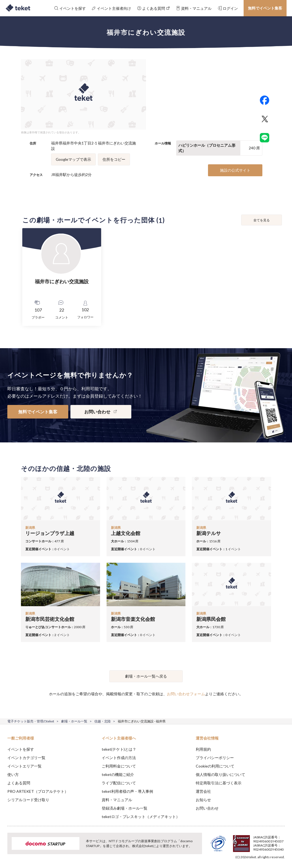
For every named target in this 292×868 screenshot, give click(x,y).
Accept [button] (273, 841)
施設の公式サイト (235, 170)
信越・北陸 (102, 721)
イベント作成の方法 (119, 758)
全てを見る (262, 220)
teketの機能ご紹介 (118, 774)
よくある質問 (19, 783)
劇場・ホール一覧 (74, 721)
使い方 (13, 774)
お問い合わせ (207, 808)
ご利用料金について (119, 766)
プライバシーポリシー (215, 758)
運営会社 (203, 791)
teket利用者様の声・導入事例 (127, 791)
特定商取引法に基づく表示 (219, 783)
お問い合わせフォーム (186, 694)
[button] (7, 848)
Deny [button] (245, 841)
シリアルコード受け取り (28, 800)
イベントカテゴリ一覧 (26, 758)
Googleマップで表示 (73, 159)
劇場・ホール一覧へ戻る (146, 676)
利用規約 (203, 749)
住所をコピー (114, 159)
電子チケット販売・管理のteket (31, 721)
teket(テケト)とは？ (119, 749)
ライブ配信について (119, 783)
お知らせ (203, 800)
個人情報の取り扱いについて (220, 774)
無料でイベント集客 (265, 8)
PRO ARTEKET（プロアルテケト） (38, 791)
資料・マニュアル (117, 800)
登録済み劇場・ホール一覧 (125, 808)
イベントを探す (21, 749)
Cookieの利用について (215, 766)
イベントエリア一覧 (24, 766)
